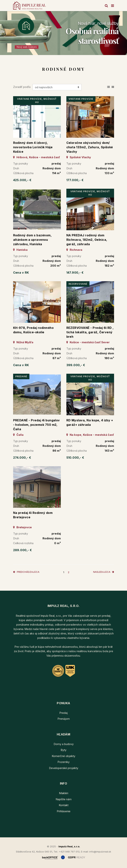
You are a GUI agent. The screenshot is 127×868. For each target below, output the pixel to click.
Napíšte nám (64, 799)
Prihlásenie (64, 811)
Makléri (64, 793)
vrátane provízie (81, 99)
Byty (63, 750)
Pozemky (63, 762)
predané (21, 376)
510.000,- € (75, 458)
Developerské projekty (64, 768)
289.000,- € (23, 550)
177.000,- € (75, 180)
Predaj (63, 713)
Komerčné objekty (63, 756)
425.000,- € (22, 180)
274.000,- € (22, 458)
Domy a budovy (64, 744)
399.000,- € (76, 365)
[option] (63, 33)
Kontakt (64, 805)
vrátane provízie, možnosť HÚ (37, 101)
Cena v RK (21, 273)
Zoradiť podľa (22, 87)
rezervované (78, 284)
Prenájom (64, 719)
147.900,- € (75, 273)
